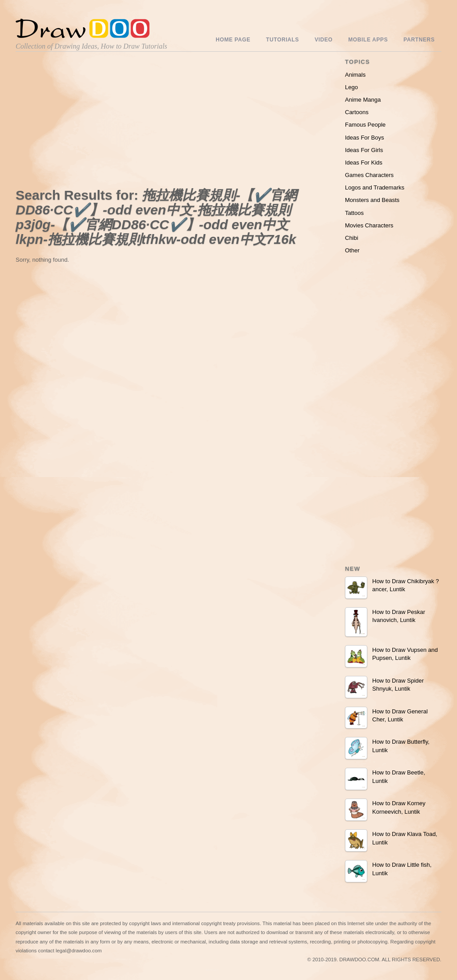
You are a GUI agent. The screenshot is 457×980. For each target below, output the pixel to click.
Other (352, 250)
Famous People (365, 125)
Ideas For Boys (364, 138)
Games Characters (369, 175)
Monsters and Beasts (372, 200)
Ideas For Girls (364, 150)
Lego (351, 87)
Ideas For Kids (364, 163)
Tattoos (354, 213)
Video (324, 40)
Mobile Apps (368, 40)
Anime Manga (363, 100)
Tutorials (283, 40)
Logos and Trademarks (375, 187)
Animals (355, 75)
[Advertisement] (91, 122)
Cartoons (357, 112)
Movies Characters (369, 225)
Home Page (233, 40)
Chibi (352, 238)
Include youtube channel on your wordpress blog (212, 970)
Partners (419, 40)
